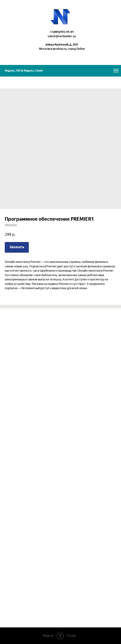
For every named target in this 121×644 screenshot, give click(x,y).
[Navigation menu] (116, 71)
